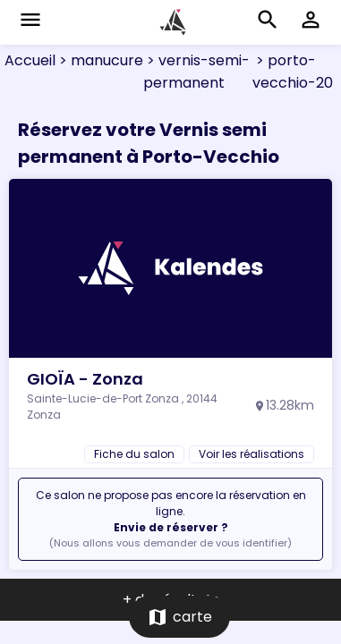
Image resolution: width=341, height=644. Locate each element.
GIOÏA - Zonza (85, 379)
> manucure (99, 60)
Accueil (30, 60)
